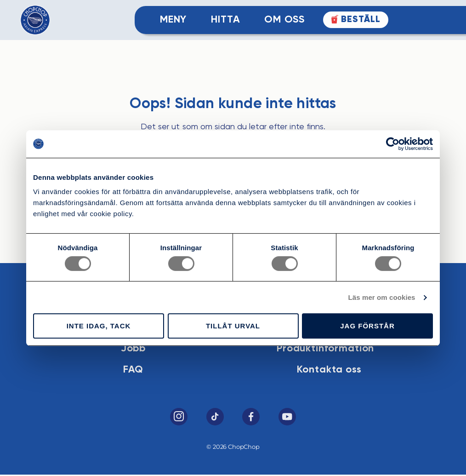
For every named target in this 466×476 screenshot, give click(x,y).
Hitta (225, 20)
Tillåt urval (233, 326)
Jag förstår (367, 326)
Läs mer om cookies (382, 297)
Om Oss (284, 20)
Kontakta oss (331, 371)
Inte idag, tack (99, 326)
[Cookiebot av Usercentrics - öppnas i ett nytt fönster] (393, 144)
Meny (173, 20)
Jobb (131, 349)
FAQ (131, 371)
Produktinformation (327, 349)
